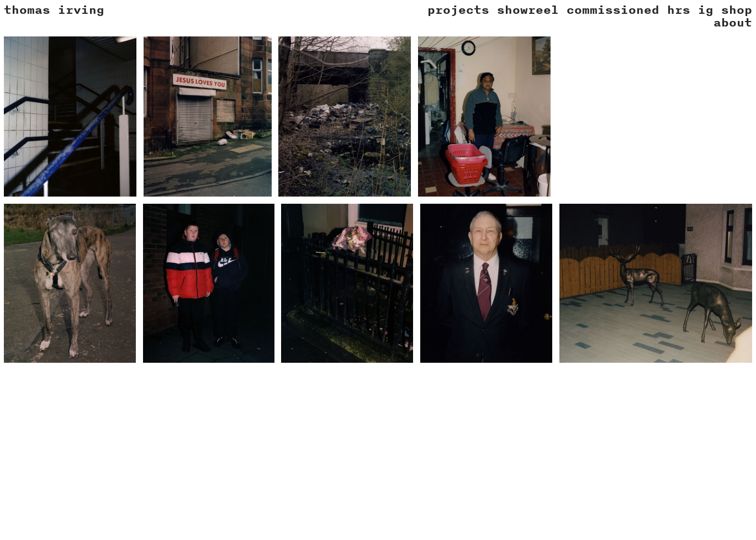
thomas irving (54, 10)
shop (737, 10)
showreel (528, 10)
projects (458, 10)
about (733, 22)
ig (706, 10)
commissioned (613, 10)
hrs (679, 10)
